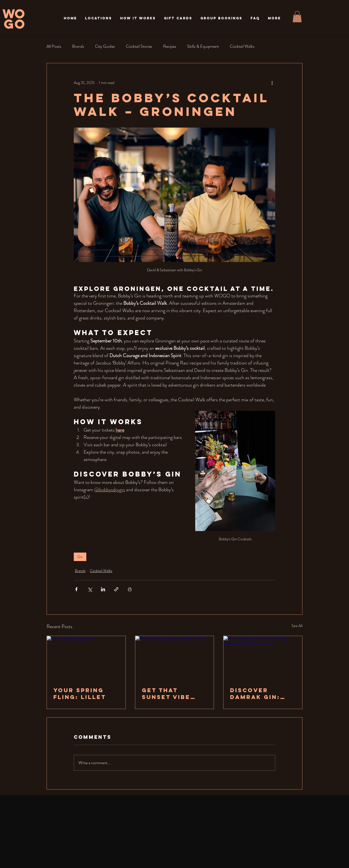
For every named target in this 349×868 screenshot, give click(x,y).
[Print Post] (130, 589)
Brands (78, 46)
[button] (98, 18)
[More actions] (272, 83)
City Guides (105, 46)
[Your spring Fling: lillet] (86, 658)
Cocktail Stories (139, 46)
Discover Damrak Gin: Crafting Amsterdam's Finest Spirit (257, 694)
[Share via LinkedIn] (103, 589)
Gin (80, 557)
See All (297, 626)
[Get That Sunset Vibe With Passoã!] (175, 658)
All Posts (54, 46)
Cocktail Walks (242, 46)
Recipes (170, 46)
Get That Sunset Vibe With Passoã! (169, 694)
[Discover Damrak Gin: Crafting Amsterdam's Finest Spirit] (263, 658)
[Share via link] (116, 589)
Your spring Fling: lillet (80, 694)
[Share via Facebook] (76, 589)
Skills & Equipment (203, 46)
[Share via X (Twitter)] (90, 589)
